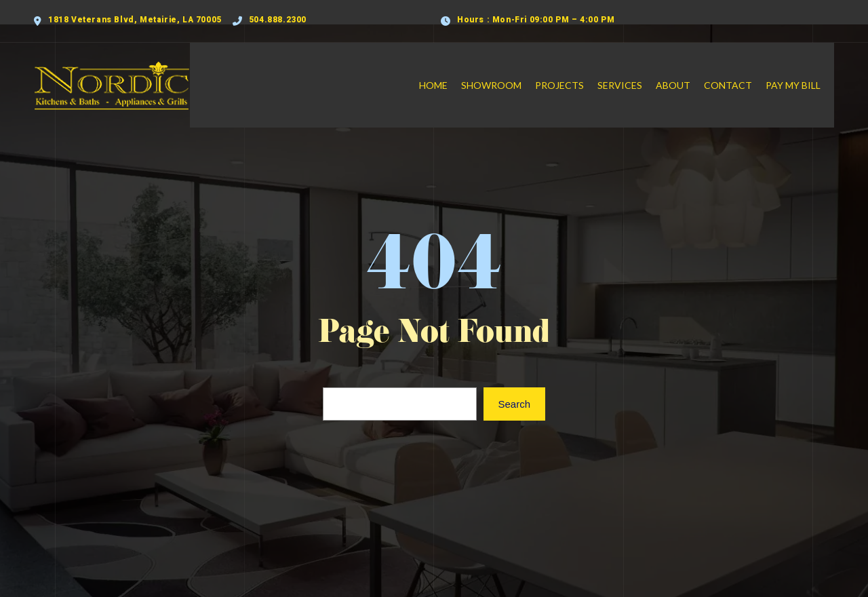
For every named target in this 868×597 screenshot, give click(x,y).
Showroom (505, 72)
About (687, 72)
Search (514, 377)
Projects (573, 72)
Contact (742, 72)
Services (633, 72)
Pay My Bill (807, 72)
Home (447, 72)
